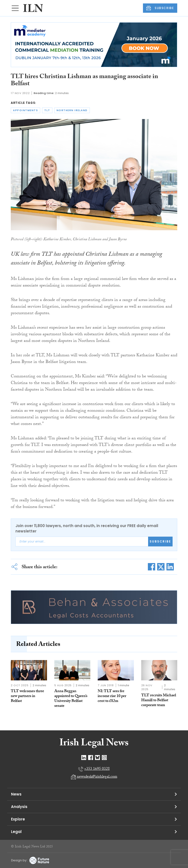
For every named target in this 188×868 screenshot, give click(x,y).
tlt (47, 110)
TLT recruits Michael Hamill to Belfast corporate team (159, 701)
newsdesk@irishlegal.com (97, 777)
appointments (25, 110)
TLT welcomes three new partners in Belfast (27, 696)
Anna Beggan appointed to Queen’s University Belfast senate (71, 699)
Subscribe (160, 541)
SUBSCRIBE (160, 8)
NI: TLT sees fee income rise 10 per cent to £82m (112, 696)
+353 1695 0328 (97, 769)
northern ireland (72, 110)
